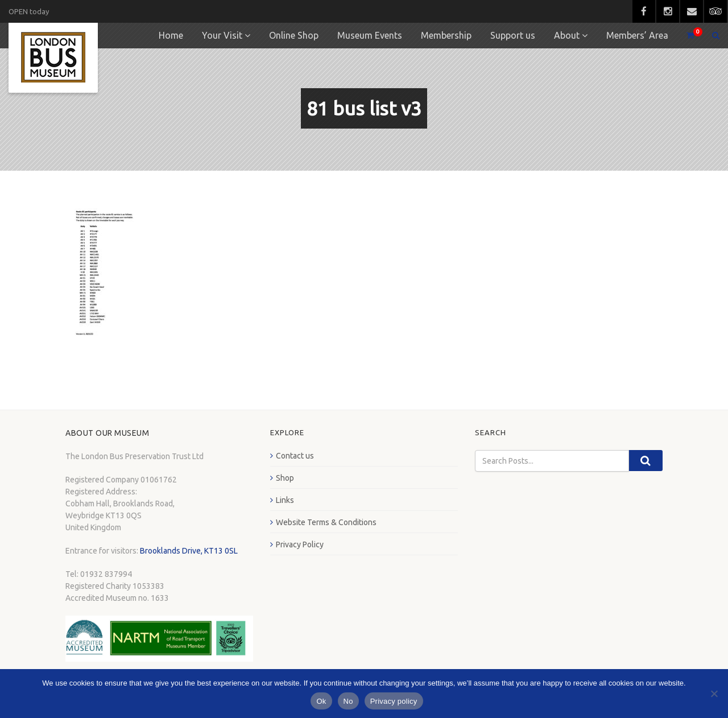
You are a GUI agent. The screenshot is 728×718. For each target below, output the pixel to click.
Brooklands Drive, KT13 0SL (189, 551)
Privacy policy (394, 701)
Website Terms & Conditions (326, 522)
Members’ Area (637, 35)
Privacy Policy (300, 544)
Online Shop (294, 35)
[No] (714, 694)
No (348, 701)
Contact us (295, 456)
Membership (446, 35)
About (567, 35)
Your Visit (222, 35)
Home (171, 35)
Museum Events (370, 35)
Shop (285, 478)
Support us (513, 35)
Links (285, 500)
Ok (321, 701)
